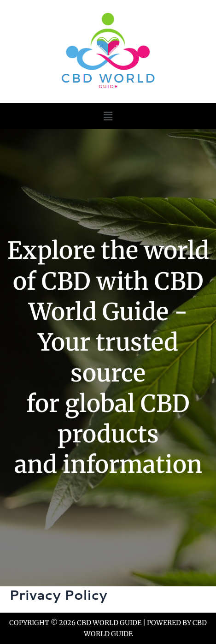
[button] (108, 116)
